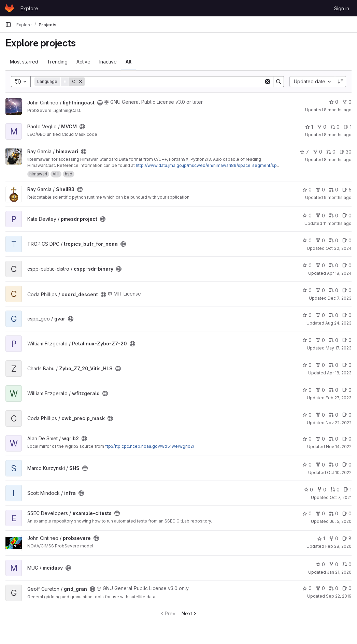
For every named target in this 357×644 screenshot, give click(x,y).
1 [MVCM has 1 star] (309, 127)
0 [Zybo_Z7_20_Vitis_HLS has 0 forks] (320, 365)
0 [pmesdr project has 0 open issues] (347, 216)
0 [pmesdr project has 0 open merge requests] (334, 216)
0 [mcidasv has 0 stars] (320, 564)
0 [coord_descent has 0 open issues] (347, 290)
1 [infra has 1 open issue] (348, 490)
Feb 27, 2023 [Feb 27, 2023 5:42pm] (339, 398)
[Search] (174, 82)
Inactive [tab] (108, 62)
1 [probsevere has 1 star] (321, 538)
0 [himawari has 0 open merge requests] (331, 152)
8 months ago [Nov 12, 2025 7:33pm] (338, 135)
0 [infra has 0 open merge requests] (335, 490)
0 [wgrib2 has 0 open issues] (347, 439)
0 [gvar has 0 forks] (320, 315)
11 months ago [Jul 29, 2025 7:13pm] (337, 223)
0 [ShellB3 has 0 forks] (320, 190)
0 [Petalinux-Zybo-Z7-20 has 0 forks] (320, 340)
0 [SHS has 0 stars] (307, 465)
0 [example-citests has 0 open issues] (347, 513)
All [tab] (128, 62)
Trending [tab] (57, 62)
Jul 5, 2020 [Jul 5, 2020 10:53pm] (341, 521)
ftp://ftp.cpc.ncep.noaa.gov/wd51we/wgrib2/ (150, 446)
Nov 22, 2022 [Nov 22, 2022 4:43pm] (339, 423)
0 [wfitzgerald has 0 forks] (320, 390)
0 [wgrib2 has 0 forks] (320, 439)
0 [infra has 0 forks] (322, 490)
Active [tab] (83, 62)
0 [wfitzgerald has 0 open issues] (347, 390)
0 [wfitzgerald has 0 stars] (307, 390)
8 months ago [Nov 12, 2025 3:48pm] (338, 160)
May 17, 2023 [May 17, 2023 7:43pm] (339, 348)
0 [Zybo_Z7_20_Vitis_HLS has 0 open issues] (347, 365)
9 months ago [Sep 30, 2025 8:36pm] (338, 197)
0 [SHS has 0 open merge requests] (334, 465)
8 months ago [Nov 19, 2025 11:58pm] (338, 110)
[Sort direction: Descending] (341, 82)
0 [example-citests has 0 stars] (307, 513)
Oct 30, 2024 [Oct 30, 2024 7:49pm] (339, 248)
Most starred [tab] (24, 62)
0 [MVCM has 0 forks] (322, 127)
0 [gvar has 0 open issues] (347, 315)
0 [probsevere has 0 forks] (334, 538)
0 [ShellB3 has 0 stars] (307, 190)
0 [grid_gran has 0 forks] (320, 588)
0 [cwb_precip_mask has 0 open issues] (347, 415)
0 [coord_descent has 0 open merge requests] (334, 290)
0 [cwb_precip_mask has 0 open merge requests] (334, 415)
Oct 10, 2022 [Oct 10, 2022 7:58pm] (339, 473)
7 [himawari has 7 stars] (304, 152)
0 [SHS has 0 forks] (320, 465)
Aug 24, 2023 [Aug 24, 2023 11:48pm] (338, 323)
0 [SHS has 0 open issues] (347, 465)
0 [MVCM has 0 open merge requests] (335, 127)
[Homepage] (9, 8)
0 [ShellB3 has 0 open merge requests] (334, 190)
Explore (29, 8)
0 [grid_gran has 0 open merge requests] (334, 588)
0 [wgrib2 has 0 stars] (307, 439)
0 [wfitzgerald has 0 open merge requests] (334, 390)
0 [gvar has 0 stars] (307, 315)
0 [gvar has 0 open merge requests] (334, 315)
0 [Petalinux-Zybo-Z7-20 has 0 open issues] (347, 340)
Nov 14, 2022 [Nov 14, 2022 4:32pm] (339, 447)
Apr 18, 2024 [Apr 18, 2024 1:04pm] (339, 273)
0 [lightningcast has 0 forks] (347, 102)
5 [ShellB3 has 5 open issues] (347, 190)
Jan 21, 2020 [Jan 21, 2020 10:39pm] (339, 572)
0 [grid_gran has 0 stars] (307, 588)
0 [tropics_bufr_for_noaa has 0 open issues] (347, 240)
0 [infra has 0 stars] (308, 490)
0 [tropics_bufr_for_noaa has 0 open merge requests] (334, 240)
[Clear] (268, 82)
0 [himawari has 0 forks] (318, 152)
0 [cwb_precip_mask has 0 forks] (320, 415)
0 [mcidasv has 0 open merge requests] (347, 564)
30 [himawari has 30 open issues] (346, 152)
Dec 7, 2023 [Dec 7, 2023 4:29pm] (340, 298)
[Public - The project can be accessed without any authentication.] (100, 103)
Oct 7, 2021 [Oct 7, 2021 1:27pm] (341, 497)
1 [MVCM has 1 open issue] (348, 127)
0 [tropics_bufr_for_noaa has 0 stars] (307, 240)
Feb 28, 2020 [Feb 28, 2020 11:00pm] (338, 546)
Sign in (342, 8)
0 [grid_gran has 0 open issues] (347, 588)
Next (190, 613)
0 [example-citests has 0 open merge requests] (334, 513)
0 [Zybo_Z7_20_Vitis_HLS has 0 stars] (307, 365)
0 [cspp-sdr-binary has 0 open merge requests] (334, 265)
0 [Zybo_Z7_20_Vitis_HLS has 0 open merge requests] (334, 365)
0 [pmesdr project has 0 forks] (320, 216)
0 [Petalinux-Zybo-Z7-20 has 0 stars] (307, 340)
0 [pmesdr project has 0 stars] (307, 216)
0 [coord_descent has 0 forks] (320, 290)
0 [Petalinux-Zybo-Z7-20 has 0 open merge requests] (334, 340)
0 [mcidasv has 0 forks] (334, 564)
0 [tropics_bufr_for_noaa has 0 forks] (320, 240)
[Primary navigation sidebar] (8, 25)
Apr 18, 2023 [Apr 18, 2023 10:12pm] (339, 373)
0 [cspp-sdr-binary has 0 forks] (320, 265)
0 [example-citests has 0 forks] (320, 513)
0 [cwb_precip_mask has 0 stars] (307, 415)
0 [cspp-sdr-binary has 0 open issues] (347, 265)
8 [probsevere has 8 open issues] (347, 538)
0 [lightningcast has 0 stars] (334, 102)
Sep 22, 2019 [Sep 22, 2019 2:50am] (339, 596)
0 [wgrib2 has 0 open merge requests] (334, 439)
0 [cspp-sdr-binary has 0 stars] (307, 265)
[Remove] (81, 82)
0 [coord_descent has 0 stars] (307, 290)
